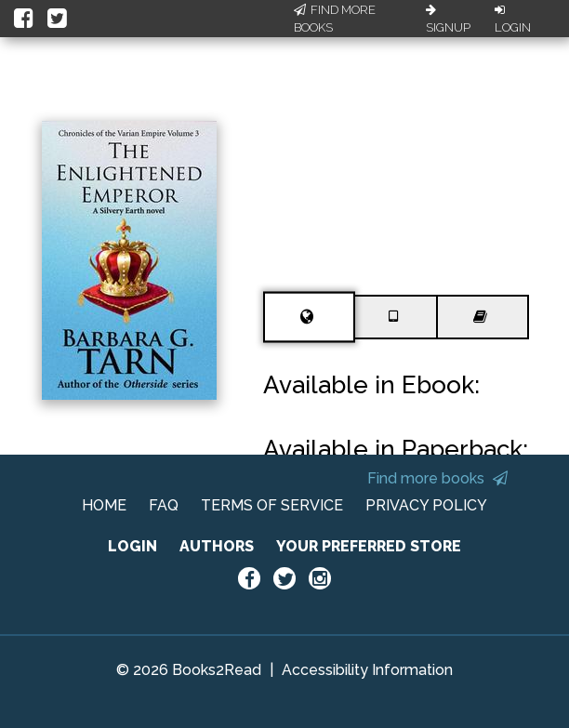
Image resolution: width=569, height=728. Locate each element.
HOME (104, 505)
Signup (448, 20)
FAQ (164, 505)
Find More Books (335, 19)
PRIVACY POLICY (426, 505)
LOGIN (132, 546)
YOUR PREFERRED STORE (369, 546)
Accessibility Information (367, 670)
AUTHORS (217, 546)
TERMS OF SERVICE (272, 505)
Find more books (437, 478)
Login (513, 20)
